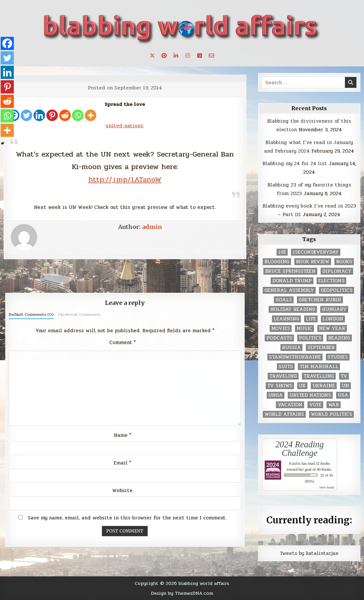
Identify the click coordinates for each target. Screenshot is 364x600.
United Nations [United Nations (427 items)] (310, 395)
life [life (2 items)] (311, 319)
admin (152, 227)
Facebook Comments (79, 314)
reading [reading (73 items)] (339, 338)
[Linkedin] (39, 115)
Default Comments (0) (31, 314)
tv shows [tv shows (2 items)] (280, 386)
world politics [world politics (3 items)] (331, 414)
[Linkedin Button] (176, 56)
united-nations (124, 126)
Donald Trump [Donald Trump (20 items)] (292, 281)
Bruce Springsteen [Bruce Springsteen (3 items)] (290, 271)
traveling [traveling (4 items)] (283, 376)
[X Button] (152, 56)
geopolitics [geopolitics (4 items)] (337, 290)
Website (122, 490)
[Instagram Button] (188, 56)
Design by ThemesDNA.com (182, 593)
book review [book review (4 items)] (313, 262)
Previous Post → (226, 277)
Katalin (295, 463)
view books (327, 487)
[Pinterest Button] (164, 56)
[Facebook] (7, 43)
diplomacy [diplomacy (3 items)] (337, 271)
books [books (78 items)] (344, 262)
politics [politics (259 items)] (310, 338)
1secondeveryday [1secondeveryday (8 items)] (316, 252)
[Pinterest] (52, 115)
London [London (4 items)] (333, 319)
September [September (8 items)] (321, 348)
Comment (122, 342)
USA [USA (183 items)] (343, 395)
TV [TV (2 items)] (344, 376)
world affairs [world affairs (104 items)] (284, 414)
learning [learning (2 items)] (286, 319)
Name (122, 435)
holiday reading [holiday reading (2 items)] (293, 309)
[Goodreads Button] (200, 56)
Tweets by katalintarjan (309, 553)
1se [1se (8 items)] (282, 252)
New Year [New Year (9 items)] (332, 328)
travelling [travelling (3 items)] (319, 376)
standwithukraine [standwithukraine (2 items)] (295, 357)
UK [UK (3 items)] (302, 386)
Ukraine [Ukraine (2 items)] (324, 386)
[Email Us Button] (211, 56)
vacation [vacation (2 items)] (290, 405)
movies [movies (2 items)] (281, 328)
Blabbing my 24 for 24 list (295, 163)
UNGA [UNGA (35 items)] (276, 395)
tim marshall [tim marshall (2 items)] (319, 367)
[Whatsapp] (78, 115)
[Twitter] (26, 115)
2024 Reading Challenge (299, 449)
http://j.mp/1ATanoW (125, 179)
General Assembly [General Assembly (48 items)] (289, 290)
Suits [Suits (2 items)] (286, 367)
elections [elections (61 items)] (331, 281)
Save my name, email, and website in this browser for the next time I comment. (127, 518)
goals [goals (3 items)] (284, 300)
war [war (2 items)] (334, 405)
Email (122, 463)
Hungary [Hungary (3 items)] (334, 309)
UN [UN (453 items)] (345, 386)
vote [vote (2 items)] (315, 405)
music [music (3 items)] (304, 328)
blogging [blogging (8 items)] (277, 262)
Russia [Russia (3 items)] (291, 348)
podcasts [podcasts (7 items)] (279, 338)
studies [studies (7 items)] (338, 357)
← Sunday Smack (24, 277)
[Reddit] (65, 115)
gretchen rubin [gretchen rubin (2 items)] (320, 300)
